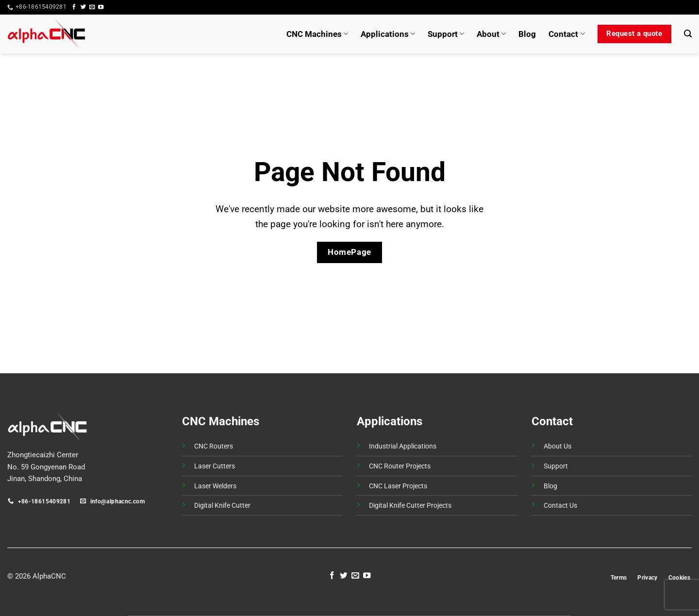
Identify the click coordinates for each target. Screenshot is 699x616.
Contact (566, 34)
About (491, 34)
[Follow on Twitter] (83, 7)
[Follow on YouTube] (101, 7)
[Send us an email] (92, 7)
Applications (388, 34)
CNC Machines (317, 34)
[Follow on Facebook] (74, 7)
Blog (527, 34)
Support (446, 34)
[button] (674, 7)
